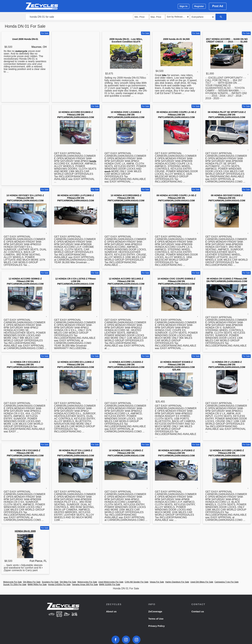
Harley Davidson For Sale (177, 582)
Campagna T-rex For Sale (227, 582)
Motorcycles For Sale (87, 582)
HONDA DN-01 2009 (25, 531)
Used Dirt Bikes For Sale (202, 582)
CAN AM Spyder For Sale (137, 582)
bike (164, 75)
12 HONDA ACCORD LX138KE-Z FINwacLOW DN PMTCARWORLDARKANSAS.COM (227, 453)
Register (199, 6)
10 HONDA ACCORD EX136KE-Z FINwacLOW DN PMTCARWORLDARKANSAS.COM (76, 115)
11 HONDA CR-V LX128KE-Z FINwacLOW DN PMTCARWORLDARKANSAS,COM (227, 365)
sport (142, 88)
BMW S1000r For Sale (110, 584)
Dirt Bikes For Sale (32, 582)
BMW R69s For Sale (37, 584)
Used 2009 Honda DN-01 (25, 39)
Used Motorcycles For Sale (111, 582)
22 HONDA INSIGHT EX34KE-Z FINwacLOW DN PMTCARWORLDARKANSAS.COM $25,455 (176, 366)
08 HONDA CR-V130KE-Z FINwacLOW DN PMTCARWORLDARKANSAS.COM (227, 280)
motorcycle (21, 51)
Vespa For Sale (157, 582)
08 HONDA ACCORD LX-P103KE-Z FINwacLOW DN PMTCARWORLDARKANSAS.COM (176, 453)
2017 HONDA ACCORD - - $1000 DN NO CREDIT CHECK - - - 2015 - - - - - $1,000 (227, 40)
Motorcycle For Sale (13, 582)
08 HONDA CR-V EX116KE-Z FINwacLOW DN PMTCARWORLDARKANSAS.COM (25, 453)
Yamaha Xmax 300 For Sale (85, 584)
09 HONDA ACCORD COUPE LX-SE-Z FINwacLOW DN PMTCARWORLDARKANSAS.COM (176, 115)
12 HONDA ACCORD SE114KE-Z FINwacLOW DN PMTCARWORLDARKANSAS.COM (126, 281)
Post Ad (218, 6)
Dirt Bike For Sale (68, 582)
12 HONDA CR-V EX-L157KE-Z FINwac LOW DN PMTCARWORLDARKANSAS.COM (76, 281)
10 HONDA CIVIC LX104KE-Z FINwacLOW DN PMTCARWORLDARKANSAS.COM (126, 115)
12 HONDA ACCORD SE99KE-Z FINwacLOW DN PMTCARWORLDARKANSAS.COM (25, 281)
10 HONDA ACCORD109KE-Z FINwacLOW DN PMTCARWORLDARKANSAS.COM (126, 198)
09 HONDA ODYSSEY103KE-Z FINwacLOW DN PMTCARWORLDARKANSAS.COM (227, 198)
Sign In (184, 6)
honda (93, 161)
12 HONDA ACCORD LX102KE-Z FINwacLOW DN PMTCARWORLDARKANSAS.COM (126, 365)
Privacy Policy (157, 626)
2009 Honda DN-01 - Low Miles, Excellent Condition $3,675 (126, 40)
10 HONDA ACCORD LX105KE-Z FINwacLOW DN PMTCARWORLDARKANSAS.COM (126, 453)
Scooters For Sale (50, 582)
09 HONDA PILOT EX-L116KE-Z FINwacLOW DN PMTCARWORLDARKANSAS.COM (76, 453)
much (107, 171)
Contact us (198, 611)
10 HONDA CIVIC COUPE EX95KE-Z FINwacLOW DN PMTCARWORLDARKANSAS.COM (176, 281)
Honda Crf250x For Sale (59, 584)
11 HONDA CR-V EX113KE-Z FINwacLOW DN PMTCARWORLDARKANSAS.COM (25, 365)
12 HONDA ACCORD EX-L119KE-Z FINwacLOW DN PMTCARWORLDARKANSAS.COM (76, 365)
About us (111, 611)
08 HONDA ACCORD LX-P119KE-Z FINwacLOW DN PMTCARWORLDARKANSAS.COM (76, 198)
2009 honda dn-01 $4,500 (176, 39)
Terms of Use (156, 619)
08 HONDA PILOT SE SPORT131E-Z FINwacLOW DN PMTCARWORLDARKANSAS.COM (227, 115)
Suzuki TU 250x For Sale (15, 584)
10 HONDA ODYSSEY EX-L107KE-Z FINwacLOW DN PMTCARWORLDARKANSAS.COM (25, 198)
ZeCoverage (155, 611)
